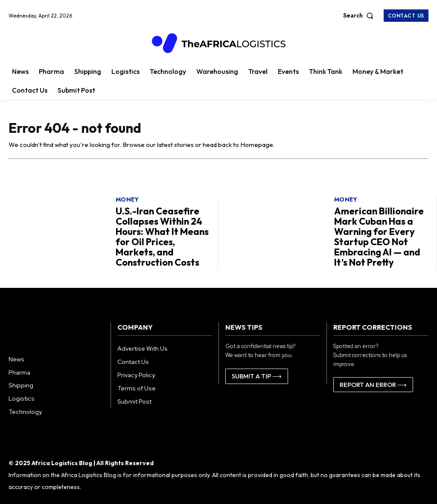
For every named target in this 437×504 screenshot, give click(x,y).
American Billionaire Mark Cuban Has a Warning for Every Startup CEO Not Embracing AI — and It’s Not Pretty (380, 236)
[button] (360, 15)
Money (127, 202)
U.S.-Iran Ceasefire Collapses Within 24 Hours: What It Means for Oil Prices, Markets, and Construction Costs (162, 236)
